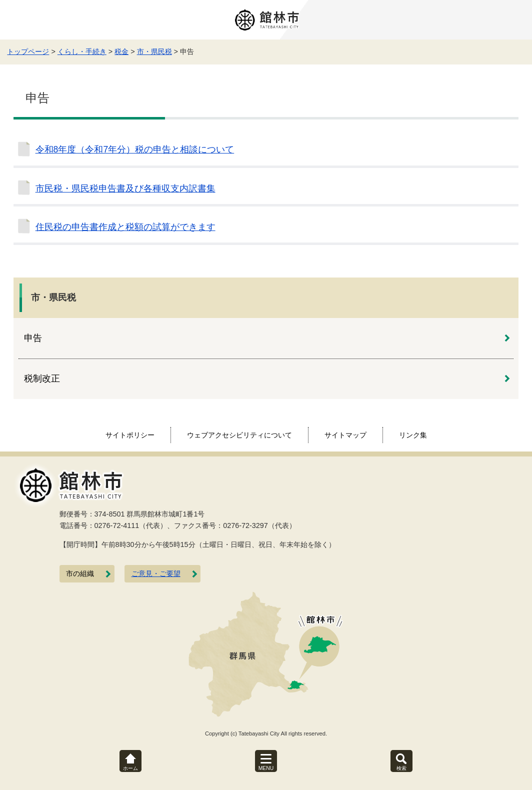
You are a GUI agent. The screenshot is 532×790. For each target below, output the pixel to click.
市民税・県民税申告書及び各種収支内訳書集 (125, 188)
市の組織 (80, 574)
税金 (121, 51)
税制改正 (42, 378)
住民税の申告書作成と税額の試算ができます (125, 227)
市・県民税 (154, 51)
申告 (33, 338)
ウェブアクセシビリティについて (239, 435)
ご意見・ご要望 (156, 574)
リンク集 (413, 435)
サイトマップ (345, 435)
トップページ (28, 51)
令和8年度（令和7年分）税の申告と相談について (135, 149)
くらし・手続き (82, 51)
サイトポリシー (130, 435)
